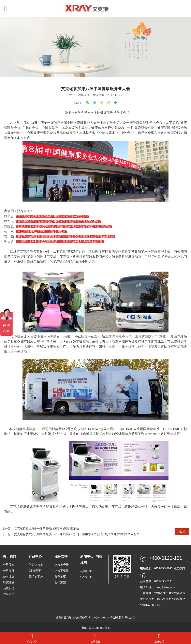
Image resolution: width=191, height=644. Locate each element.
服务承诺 (60, 577)
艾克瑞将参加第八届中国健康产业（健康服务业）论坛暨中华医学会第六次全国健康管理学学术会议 (77, 534)
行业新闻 (86, 577)
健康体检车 (36, 565)
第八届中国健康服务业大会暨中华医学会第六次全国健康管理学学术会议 (110, 123)
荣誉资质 (9, 594)
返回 (182, 531)
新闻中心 (87, 556)
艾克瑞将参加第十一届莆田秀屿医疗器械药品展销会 (47, 528)
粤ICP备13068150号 (100, 617)
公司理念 (9, 577)
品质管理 (9, 588)
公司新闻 (86, 571)
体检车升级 (62, 565)
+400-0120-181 (165, 558)
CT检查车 (35, 571)
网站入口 (130, 617)
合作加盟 (60, 582)
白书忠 (9, 216)
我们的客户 (36, 577)
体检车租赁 (62, 571)
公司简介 (9, 565)
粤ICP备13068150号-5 (96, 628)
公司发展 (9, 571)
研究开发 (9, 582)
